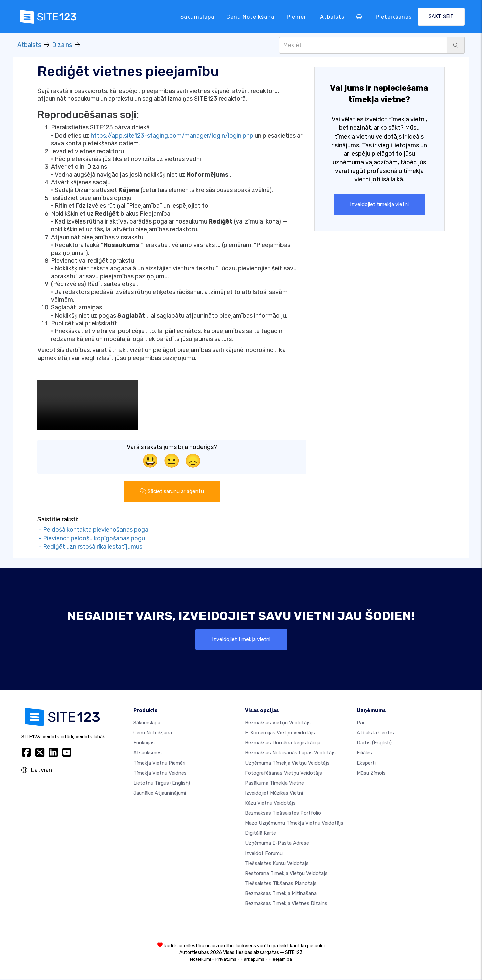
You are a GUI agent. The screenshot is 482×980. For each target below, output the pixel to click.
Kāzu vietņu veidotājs (270, 804)
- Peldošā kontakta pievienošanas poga (93, 530)
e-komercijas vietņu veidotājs (280, 733)
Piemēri (297, 17)
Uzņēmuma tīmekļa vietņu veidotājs (287, 764)
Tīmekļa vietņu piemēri (159, 764)
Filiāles (364, 753)
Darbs (374, 743)
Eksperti (366, 764)
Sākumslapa (197, 17)
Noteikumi (200, 960)
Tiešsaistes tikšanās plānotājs (281, 884)
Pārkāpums (253, 960)
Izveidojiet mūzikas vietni (274, 794)
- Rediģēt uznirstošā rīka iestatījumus (90, 547)
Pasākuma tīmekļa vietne (274, 784)
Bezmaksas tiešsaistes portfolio (283, 814)
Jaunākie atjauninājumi (160, 794)
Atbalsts (332, 17)
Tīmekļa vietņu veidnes (160, 774)
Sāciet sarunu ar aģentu (172, 491)
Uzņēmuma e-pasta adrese (277, 844)
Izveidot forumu (264, 854)
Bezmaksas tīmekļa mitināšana (281, 894)
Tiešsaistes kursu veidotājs (277, 864)
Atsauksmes (147, 753)
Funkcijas (144, 743)
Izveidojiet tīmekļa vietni (379, 205)
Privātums (226, 960)
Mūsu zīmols (371, 774)
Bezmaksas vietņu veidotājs (278, 723)
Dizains (62, 45)
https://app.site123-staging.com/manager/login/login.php (172, 136)
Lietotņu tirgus (162, 784)
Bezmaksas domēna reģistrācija (283, 743)
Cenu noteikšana (250, 17)
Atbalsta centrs (375, 733)
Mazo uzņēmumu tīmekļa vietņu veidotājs (294, 824)
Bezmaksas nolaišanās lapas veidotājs (290, 753)
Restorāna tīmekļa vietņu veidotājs (286, 874)
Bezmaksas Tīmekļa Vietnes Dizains (286, 904)
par (361, 723)
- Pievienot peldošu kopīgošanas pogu (91, 539)
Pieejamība (280, 960)
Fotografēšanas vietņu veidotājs (284, 774)
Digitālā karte (261, 834)
